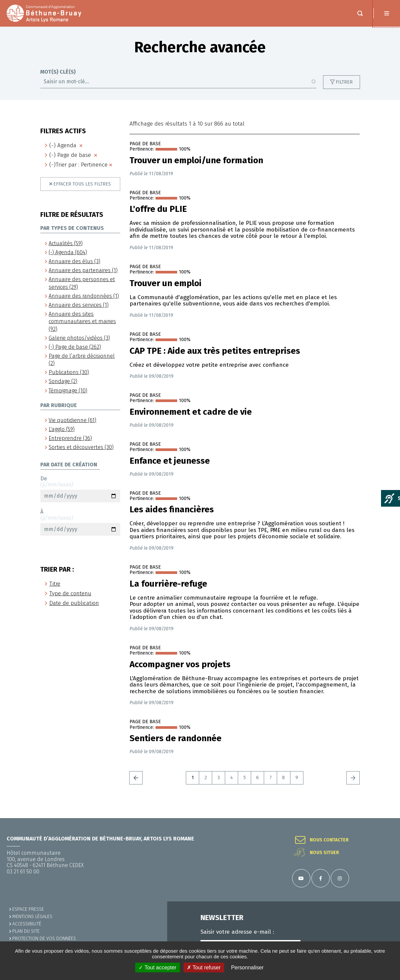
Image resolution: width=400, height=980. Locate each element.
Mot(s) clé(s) (58, 79)
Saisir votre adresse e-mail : (237, 932)
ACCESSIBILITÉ (27, 924)
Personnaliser (247, 968)
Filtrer (344, 89)
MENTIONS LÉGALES (32, 917)
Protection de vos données (44, 939)
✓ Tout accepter (157, 968)
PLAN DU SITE (26, 931)
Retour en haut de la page (387, 818)
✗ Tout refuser (204, 968)
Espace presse (28, 909)
